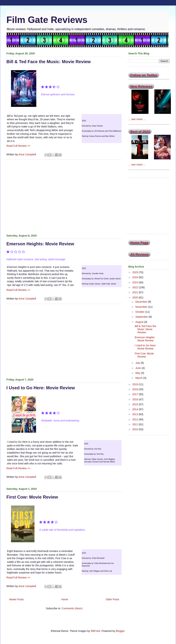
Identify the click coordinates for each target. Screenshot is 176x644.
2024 (136, 277)
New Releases (141, 86)
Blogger (120, 631)
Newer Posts (16, 599)
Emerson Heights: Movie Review (40, 244)
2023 (136, 282)
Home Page (139, 243)
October (140, 312)
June (138, 368)
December (142, 302)
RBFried (95, 631)
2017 (136, 394)
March (139, 378)
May (138, 373)
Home (65, 599)
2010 (136, 429)
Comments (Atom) (72, 608)
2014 (136, 409)
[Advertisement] (64, 196)
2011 (136, 424)
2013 (136, 414)
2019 (136, 384)
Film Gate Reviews (47, 20)
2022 (136, 287)
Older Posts (112, 599)
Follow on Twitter (144, 75)
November (142, 307)
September (142, 317)
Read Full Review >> (18, 146)
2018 (136, 389)
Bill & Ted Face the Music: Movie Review (49, 62)
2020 (136, 297)
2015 (136, 404)
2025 (136, 272)
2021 (136, 292)
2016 (136, 399)
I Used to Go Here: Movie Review (41, 388)
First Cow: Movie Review (32, 497)
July (138, 363)
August (140, 322)
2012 (136, 419)
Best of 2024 (140, 132)
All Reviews (140, 255)
